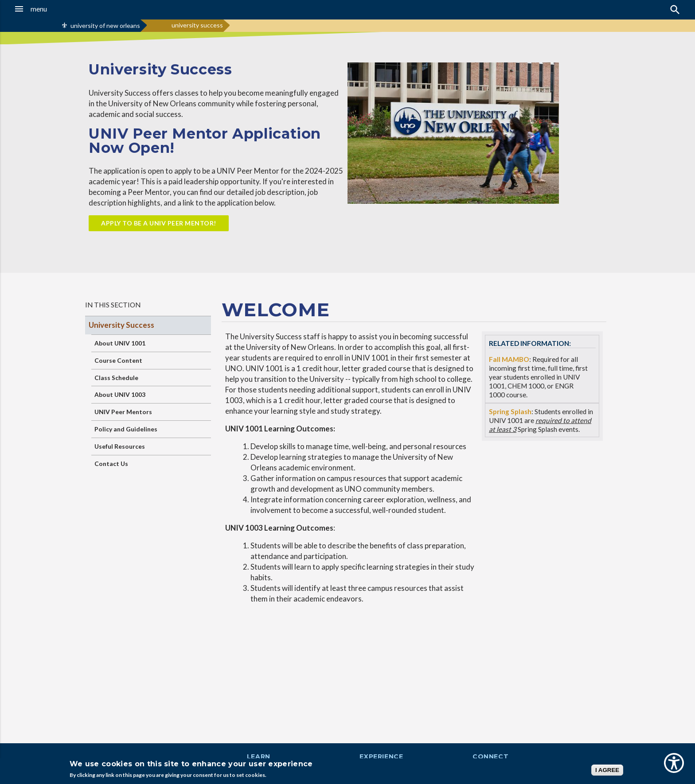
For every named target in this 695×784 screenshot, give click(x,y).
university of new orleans (105, 25)
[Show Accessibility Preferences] (674, 763)
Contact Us (111, 464)
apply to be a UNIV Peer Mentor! (159, 223)
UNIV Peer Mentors (123, 412)
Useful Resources (120, 446)
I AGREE (607, 770)
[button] (64, 9)
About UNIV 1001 (120, 343)
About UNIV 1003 (120, 394)
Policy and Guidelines (126, 429)
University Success (121, 325)
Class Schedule (116, 378)
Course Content (118, 360)
